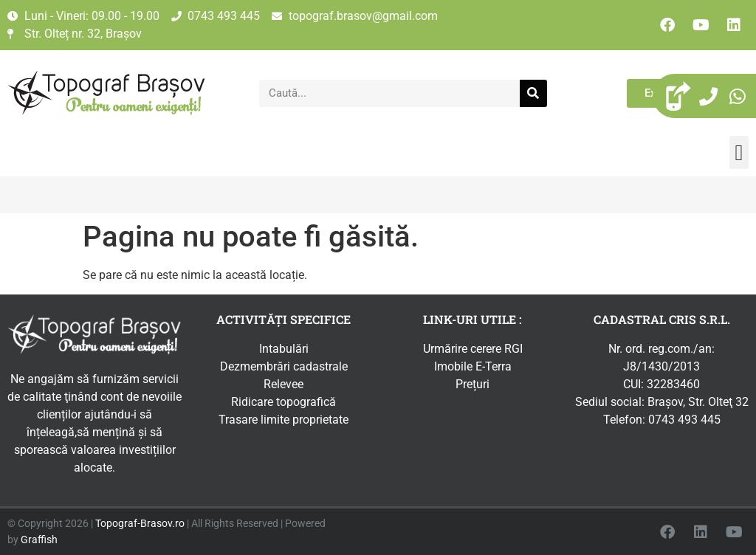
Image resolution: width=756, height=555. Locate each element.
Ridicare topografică (283, 402)
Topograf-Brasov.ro (140, 524)
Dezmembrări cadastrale (284, 366)
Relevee (283, 384)
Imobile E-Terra (473, 366)
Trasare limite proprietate (283, 420)
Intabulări (284, 349)
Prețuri (472, 384)
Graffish (39, 540)
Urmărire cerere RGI (473, 349)
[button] (739, 152)
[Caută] (533, 93)
